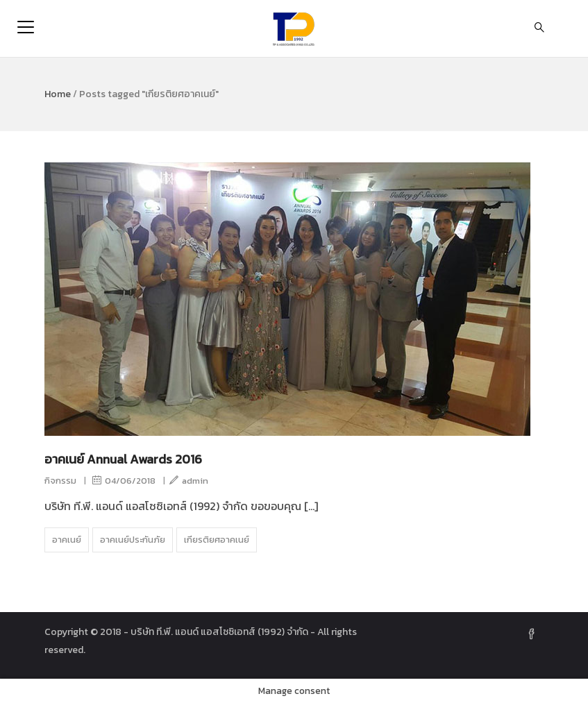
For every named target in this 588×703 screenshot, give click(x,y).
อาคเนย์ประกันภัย (133, 540)
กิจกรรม (60, 481)
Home (58, 94)
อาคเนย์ (67, 540)
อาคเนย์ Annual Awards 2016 (123, 459)
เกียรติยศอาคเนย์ (217, 540)
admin (189, 481)
